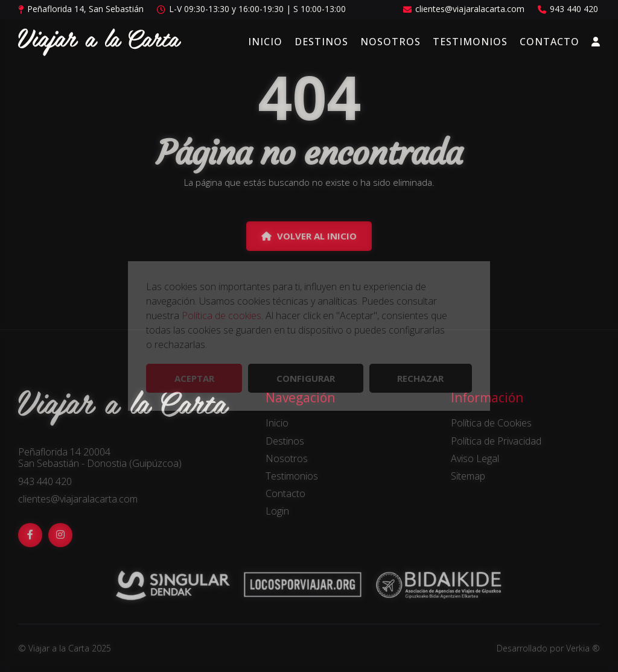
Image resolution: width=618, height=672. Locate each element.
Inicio (265, 42)
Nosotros (390, 42)
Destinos (321, 42)
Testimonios (470, 42)
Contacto (550, 42)
